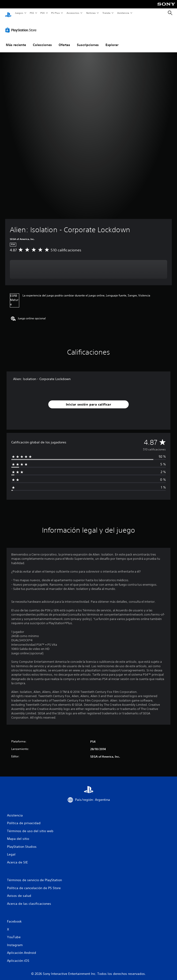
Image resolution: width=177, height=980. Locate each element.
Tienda (106, 13)
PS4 (43, 13)
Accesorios (73, 13)
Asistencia (123, 13)
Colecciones (42, 40)
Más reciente (16, 40)
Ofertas (64, 40)
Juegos (19, 13)
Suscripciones (88, 40)
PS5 (32, 13)
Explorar (112, 40)
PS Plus (56, 13)
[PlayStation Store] (22, 25)
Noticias (91, 13)
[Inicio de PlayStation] (8, 13)
